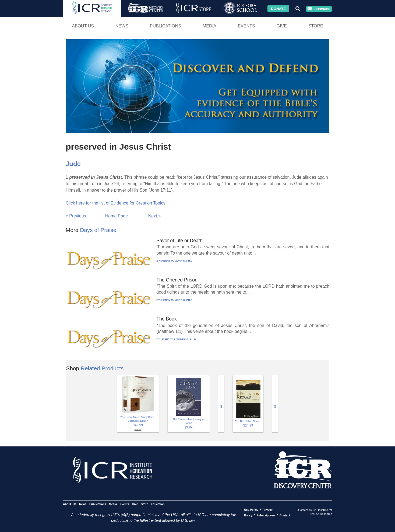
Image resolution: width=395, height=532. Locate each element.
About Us (83, 26)
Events (246, 26)
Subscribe (319, 9)
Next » (154, 216)
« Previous (76, 216)
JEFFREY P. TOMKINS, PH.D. (179, 339)
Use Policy (251, 509)
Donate (278, 8)
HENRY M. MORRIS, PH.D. (177, 261)
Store (316, 26)
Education (158, 504)
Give (282, 26)
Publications (165, 26)
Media (209, 26)
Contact (285, 515)
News (122, 26)
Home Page (117, 216)
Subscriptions (266, 515)
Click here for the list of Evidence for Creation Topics (116, 203)
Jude (73, 164)
